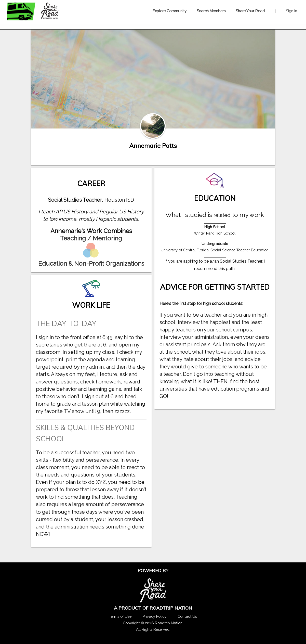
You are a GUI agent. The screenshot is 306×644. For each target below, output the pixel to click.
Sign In (291, 11)
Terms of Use (120, 616)
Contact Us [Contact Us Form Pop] (187, 616)
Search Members (211, 11)
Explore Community (170, 11)
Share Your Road (250, 11)
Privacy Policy (155, 616)
